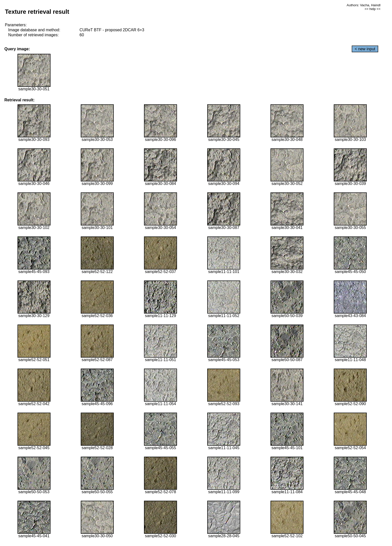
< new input (365, 49)
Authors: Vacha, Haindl (364, 5)
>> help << (372, 9)
